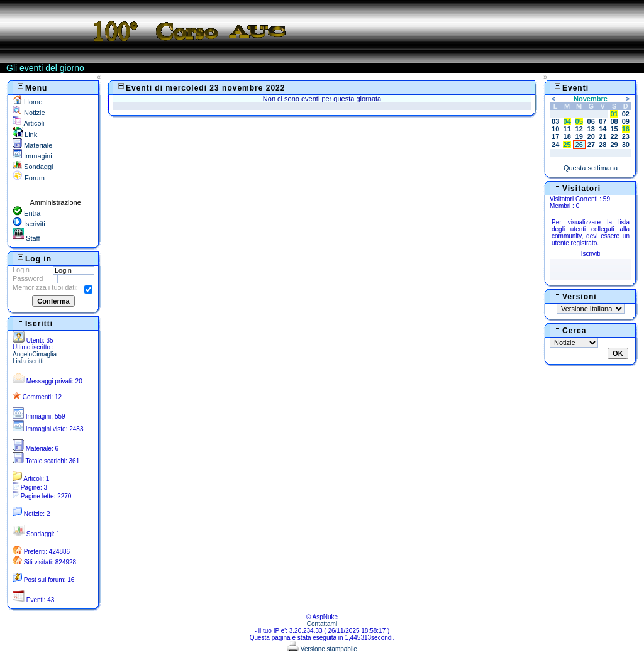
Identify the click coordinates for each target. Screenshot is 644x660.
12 (579, 129)
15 (614, 129)
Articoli (28, 123)
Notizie (29, 113)
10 (555, 129)
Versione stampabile (322, 649)
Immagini (32, 156)
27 (591, 145)
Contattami (322, 624)
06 (591, 121)
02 (626, 114)
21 (602, 136)
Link (25, 135)
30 (626, 145)
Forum (29, 178)
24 (555, 145)
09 (626, 121)
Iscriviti (29, 224)
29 (614, 145)
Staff (26, 238)
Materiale (32, 145)
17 (555, 136)
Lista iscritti (28, 361)
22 (614, 136)
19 (579, 136)
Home (27, 102)
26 (579, 145)
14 (602, 129)
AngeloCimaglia (35, 354)
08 (614, 121)
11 (567, 129)
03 (555, 121)
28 (602, 145)
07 (602, 121)
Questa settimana (591, 168)
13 (591, 129)
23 (626, 136)
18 (567, 136)
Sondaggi (33, 167)
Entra (26, 213)
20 (591, 136)
